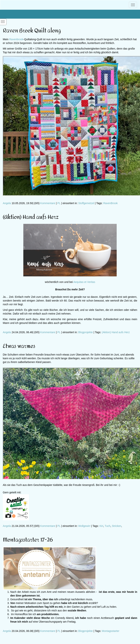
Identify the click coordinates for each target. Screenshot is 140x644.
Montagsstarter (111, 631)
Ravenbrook (16, 39)
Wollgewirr (84, 526)
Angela (7, 203)
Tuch (108, 526)
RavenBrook (110, 203)
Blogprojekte (85, 332)
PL (59, 203)
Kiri (101, 526)
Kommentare (48, 203)
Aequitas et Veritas (84, 282)
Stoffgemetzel (86, 203)
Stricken (117, 526)
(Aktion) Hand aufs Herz (116, 332)
